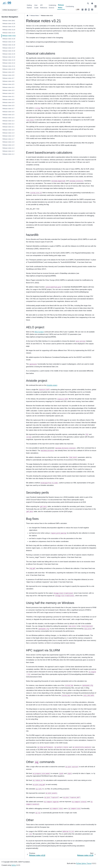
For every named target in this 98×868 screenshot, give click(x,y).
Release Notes (61, 6)
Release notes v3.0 (8, 100)
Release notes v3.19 (9, 42)
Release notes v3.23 (9, 30)
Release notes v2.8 (8, 106)
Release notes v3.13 (9, 60)
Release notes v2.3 (8, 121)
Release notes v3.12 (9, 63)
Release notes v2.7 (8, 109)
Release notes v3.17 (9, 48)
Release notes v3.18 (9, 45)
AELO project (39, 332)
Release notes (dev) (9, 21)
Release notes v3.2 (8, 93)
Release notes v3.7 (8, 78)
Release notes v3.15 (9, 54)
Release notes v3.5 (8, 84)
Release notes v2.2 (8, 124)
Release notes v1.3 (8, 151)
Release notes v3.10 (9, 69)
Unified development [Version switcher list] (9, 10)
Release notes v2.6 (8, 112)
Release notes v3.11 (9, 66)
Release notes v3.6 (8, 81)
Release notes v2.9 (8, 102)
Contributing (70, 6)
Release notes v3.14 (9, 57)
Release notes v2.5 (8, 115)
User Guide (36, 6)
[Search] (88, 3)
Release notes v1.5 (8, 145)
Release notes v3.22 (9, 33)
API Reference (44, 6)
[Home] (27, 16)
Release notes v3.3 (8, 90)
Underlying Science (52, 6)
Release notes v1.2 (8, 154)
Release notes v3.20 (9, 39)
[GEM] (78, 10)
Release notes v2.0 (8, 130)
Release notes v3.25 (9, 24)
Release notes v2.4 (8, 118)
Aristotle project (52, 385)
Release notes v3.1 (8, 96)
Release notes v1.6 (8, 142)
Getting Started (29, 6)
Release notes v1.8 (8, 136)
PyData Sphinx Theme (84, 863)
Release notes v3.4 (8, 87)
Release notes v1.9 (8, 133)
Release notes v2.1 (8, 127)
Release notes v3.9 (8, 72)
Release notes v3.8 (8, 75)
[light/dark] (92, 3)
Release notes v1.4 (8, 148)
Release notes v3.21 (9, 36)
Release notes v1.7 (8, 139)
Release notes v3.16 (9, 51)
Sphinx (14, 865)
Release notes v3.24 (9, 27)
